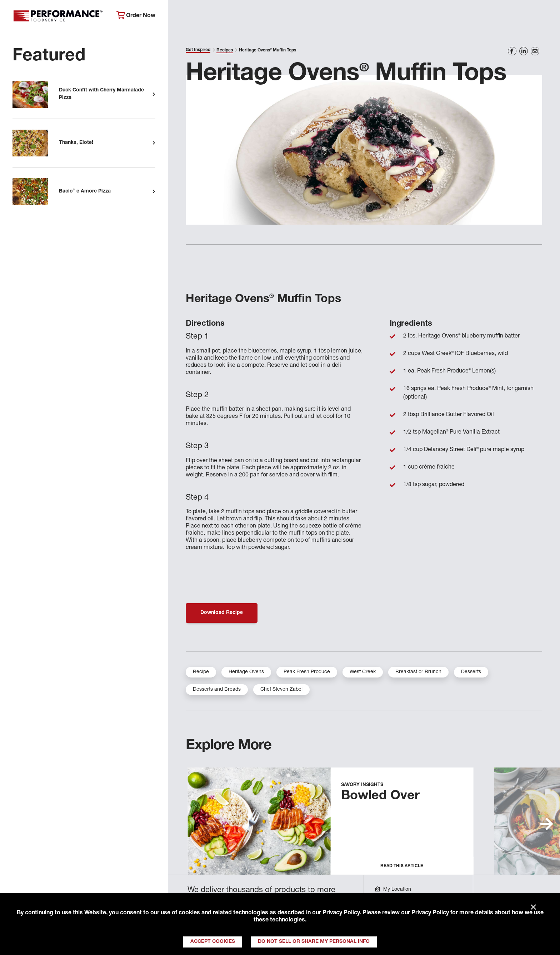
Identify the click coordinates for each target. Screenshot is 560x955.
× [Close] (533, 907)
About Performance (208, 16)
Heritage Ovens (246, 672)
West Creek (363, 672)
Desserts (471, 672)
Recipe (201, 672)
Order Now (136, 16)
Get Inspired (425, 16)
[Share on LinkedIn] (524, 51)
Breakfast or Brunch (418, 672)
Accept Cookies (213, 942)
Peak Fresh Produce (307, 672)
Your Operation (361, 16)
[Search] (542, 17)
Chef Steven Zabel (281, 690)
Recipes (225, 50)
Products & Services (287, 16)
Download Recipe (222, 613)
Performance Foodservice (59, 16)
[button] (547, 824)
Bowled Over (380, 796)
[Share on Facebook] (512, 51)
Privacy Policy (341, 913)
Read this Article (402, 866)
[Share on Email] (535, 51)
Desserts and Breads (217, 690)
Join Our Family (490, 16)
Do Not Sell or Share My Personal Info (314, 942)
